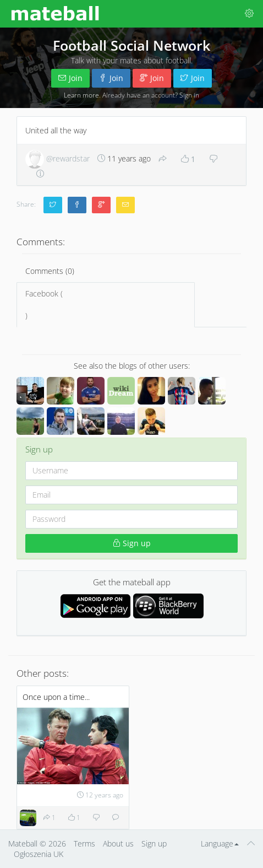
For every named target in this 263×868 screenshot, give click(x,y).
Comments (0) (50, 271)
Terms (84, 843)
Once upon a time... (56, 697)
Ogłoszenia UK (39, 854)
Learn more (81, 95)
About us (118, 843)
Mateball (23, 843)
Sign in (189, 95)
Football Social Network (131, 45)
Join (70, 78)
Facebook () (106, 304)
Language (220, 843)
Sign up (132, 543)
